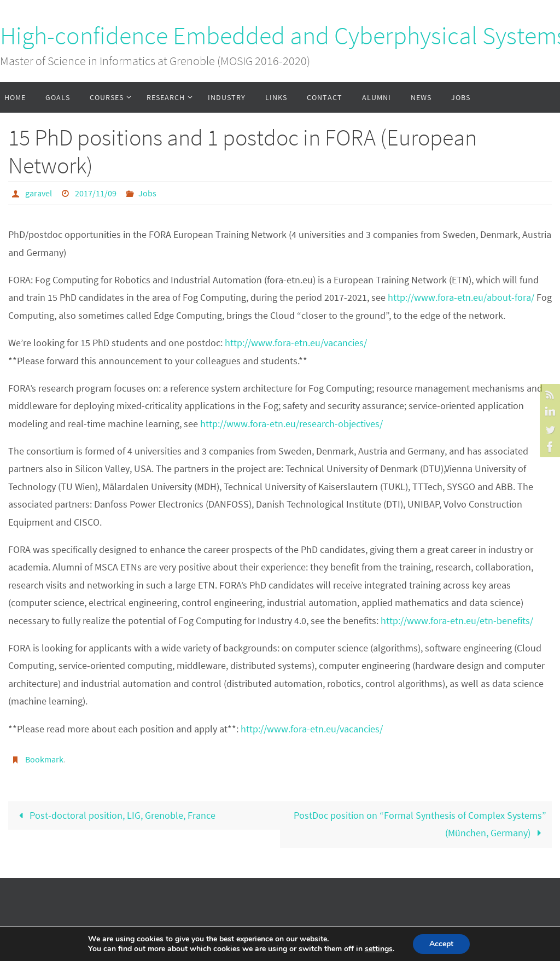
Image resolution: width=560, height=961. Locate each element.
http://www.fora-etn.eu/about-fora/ (461, 297)
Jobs (147, 193)
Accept (441, 944)
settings (379, 949)
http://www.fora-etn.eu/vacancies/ (296, 343)
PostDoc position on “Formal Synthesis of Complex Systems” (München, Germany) (420, 824)
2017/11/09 (96, 193)
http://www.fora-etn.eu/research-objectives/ (291, 424)
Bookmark (44, 759)
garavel (39, 193)
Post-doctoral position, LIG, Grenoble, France (115, 815)
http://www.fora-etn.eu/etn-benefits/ (457, 621)
